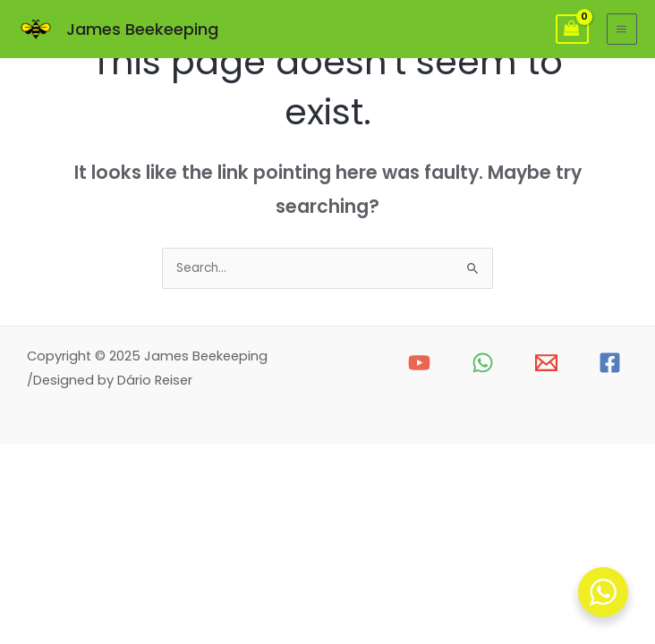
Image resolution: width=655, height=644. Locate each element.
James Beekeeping (142, 29)
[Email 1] (546, 363)
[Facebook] (610, 363)
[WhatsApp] (483, 363)
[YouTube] (419, 363)
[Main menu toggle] (622, 29)
